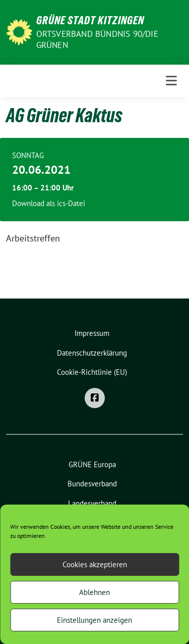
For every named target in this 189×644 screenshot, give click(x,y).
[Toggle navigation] (171, 81)
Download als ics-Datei (49, 203)
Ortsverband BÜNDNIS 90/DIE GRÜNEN (97, 39)
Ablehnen (94, 592)
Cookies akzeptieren (95, 564)
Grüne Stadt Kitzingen (90, 20)
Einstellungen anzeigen (94, 620)
